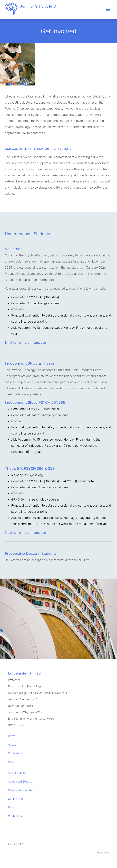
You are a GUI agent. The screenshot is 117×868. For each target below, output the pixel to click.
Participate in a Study (22, 790)
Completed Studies (20, 782)
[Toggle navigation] (108, 9)
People (12, 762)
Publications (16, 753)
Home (12, 736)
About (12, 745)
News (12, 807)
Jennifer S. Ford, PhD (31, 9)
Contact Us (15, 816)
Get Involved (16, 799)
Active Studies (17, 773)
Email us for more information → (27, 343)
